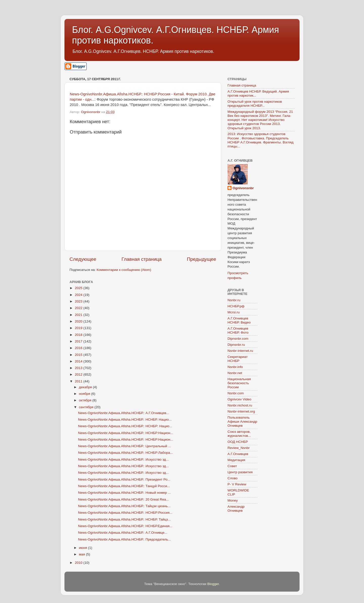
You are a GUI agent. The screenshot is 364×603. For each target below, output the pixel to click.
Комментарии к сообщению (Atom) (124, 270)
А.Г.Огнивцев (238, 454)
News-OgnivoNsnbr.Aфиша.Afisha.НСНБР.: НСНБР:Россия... (125, 513)
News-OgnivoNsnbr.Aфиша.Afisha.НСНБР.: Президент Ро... (124, 479)
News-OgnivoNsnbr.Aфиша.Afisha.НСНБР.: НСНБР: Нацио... (125, 426)
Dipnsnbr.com (238, 339)
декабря (86, 387)
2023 (79, 301)
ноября (85, 394)
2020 (79, 321)
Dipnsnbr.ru (236, 345)
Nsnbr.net (235, 373)
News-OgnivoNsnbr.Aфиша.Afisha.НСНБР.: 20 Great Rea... (123, 499)
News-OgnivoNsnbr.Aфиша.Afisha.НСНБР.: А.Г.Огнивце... (123, 533)
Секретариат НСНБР (238, 359)
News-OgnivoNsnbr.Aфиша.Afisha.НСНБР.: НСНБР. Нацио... (125, 419)
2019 (79, 328)
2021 (79, 315)
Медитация (236, 460)
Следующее (83, 259)
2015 (79, 355)
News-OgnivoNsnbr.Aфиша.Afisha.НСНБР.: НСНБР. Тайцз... (124, 519)
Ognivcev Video (239, 399)
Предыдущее (201, 259)
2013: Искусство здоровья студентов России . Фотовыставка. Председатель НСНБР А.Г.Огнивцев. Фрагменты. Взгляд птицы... (260, 140)
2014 (79, 361)
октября (86, 400)
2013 (79, 368)
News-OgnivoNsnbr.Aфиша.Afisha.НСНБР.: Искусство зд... (123, 459)
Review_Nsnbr (239, 448)
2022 (79, 308)
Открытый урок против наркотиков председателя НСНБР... (255, 104)
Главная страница (142, 259)
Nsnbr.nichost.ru (240, 405)
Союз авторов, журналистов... (239, 434)
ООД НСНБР (238, 442)
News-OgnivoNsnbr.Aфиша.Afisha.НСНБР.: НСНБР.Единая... (125, 526)
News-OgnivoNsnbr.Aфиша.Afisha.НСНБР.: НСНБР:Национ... (126, 433)
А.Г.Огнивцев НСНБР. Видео (239, 320)
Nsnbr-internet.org (241, 411)
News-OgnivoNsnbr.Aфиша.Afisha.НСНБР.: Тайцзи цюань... (124, 506)
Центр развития (240, 472)
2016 (79, 348)
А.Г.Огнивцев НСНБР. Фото (238, 330)
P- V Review (237, 484)
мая (82, 554)
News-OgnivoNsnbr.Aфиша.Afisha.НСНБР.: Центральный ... (125, 446)
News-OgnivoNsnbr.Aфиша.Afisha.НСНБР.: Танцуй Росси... (124, 486)
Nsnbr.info (235, 367)
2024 (79, 295)
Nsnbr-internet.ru (240, 351)
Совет (232, 466)
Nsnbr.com (236, 393)
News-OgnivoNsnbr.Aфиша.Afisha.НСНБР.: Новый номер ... (124, 493)
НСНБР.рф (236, 306)
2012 (79, 374)
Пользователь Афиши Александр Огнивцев (242, 422)
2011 (79, 381)
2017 (79, 341)
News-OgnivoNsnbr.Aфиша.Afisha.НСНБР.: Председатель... (124, 539)
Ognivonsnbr (243, 188)
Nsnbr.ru (234, 300)
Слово (233, 478)
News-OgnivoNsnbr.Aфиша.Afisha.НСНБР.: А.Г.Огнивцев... (124, 413)
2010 (79, 563)
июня (83, 548)
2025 (79, 288)
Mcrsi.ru (234, 312)
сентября (87, 407)
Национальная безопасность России (239, 383)
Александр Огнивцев (236, 509)
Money (233, 500)
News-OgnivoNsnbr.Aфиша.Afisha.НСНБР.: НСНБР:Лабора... (126, 453)
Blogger (213, 584)
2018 (79, 335)
